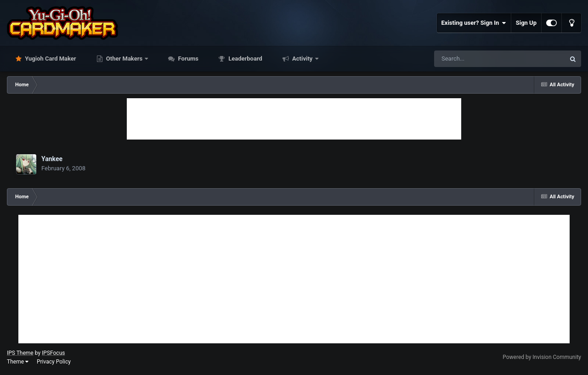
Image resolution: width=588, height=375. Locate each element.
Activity (302, 59)
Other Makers (124, 59)
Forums (187, 59)
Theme (18, 362)
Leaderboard (245, 59)
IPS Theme (20, 353)
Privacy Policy (54, 362)
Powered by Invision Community (542, 357)
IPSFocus (53, 353)
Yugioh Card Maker (50, 59)
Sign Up (526, 23)
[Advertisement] (294, 119)
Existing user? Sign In (474, 23)
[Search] (476, 59)
